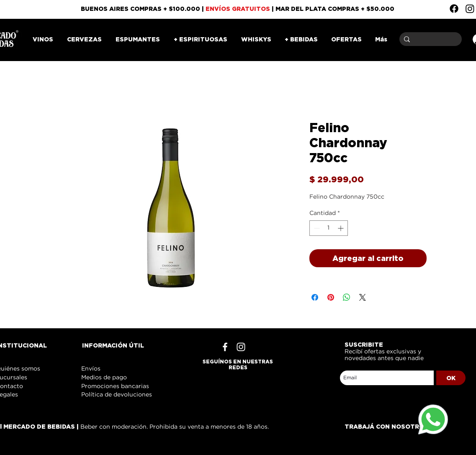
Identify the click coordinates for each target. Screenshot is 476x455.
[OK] (451, 378)
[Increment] (341, 228)
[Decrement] (316, 228)
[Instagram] (470, 9)
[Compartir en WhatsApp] (347, 297)
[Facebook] (454, 9)
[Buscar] (429, 39)
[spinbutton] (329, 228)
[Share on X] (363, 297)
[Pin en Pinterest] (331, 297)
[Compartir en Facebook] (315, 297)
